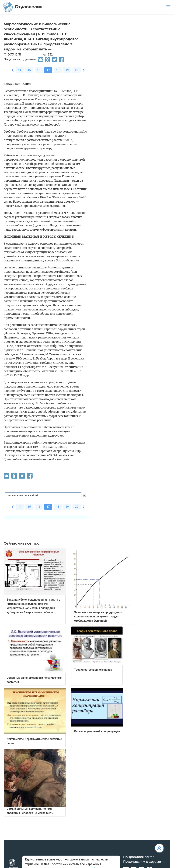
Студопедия (23, 7)
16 (39, 70)
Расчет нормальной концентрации (97, 731)
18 (58, 70)
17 (48, 70)
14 (20, 70)
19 (67, 70)
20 (76, 70)
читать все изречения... (86, 864)
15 (29, 70)
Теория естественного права (93, 670)
